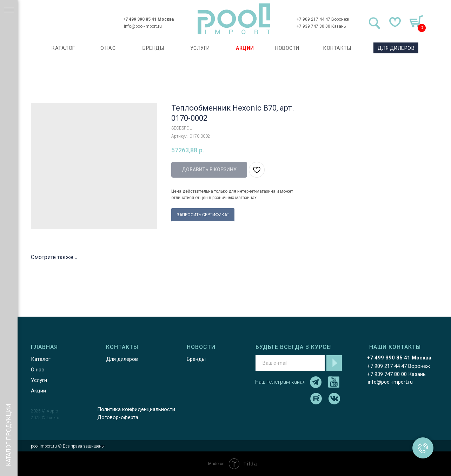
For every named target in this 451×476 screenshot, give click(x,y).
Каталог (40, 359)
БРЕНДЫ (152, 48)
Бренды (195, 359)
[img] (233, 19)
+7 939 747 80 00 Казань (320, 26)
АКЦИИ (244, 48)
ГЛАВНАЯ (43, 347)
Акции (37, 391)
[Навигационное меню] (9, 11)
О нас (37, 370)
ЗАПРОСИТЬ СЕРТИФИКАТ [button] (203, 215)
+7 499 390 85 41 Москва (148, 19)
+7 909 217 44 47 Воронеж (322, 19)
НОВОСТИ (287, 48)
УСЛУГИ (199, 48)
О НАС (107, 48)
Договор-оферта (117, 417)
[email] (289, 363)
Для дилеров (121, 359)
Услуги (38, 380)
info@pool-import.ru (142, 26)
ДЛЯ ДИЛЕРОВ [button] (395, 48)
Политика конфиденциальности (135, 409)
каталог (63, 48)
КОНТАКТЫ (336, 48)
